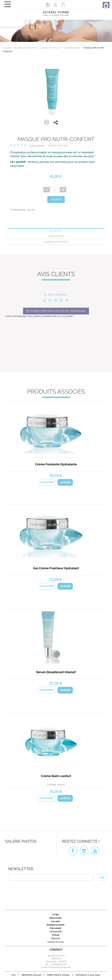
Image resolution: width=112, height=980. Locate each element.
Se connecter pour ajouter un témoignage (56, 311)
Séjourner (56, 938)
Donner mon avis (57, 145)
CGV (14, 975)
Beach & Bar (56, 918)
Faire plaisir (56, 928)
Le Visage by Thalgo (50, 48)
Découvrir (47, 482)
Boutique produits (25, 48)
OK (102, 877)
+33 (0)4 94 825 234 (58, 964)
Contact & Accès (56, 942)
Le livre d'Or (56, 932)
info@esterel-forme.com (60, 967)
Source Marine (72, 48)
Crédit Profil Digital (58, 975)
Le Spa (56, 914)
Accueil (7, 48)
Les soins (56, 921)
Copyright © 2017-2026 (88, 975)
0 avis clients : (37, 145)
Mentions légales (31, 975)
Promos (56, 935)
